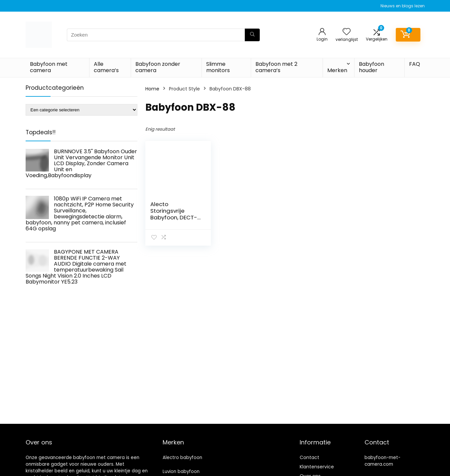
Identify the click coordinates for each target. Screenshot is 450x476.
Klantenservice (317, 467)
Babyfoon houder (372, 67)
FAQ (415, 64)
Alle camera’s (106, 67)
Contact (309, 457)
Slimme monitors (218, 67)
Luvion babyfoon (181, 472)
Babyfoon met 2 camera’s (276, 67)
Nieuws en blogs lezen (403, 6)
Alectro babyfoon (182, 458)
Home (152, 89)
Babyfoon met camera (49, 67)
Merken (337, 70)
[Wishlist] (347, 32)
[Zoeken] (252, 35)
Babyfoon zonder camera (158, 67)
